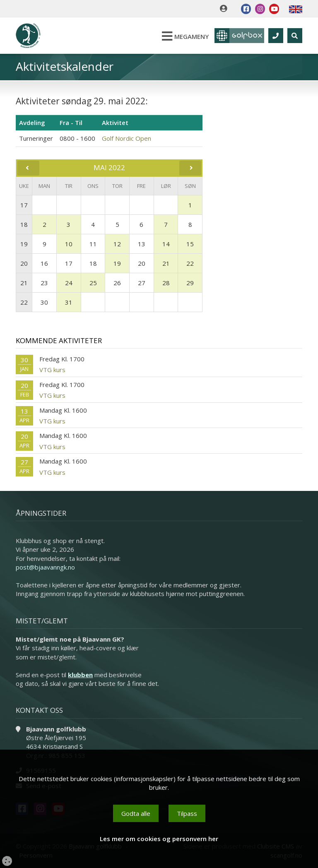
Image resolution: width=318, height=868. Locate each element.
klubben (80, 675)
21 (166, 263)
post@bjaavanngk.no (45, 567)
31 (69, 302)
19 (24, 244)
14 (166, 244)
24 (69, 283)
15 (190, 244)
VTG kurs (52, 370)
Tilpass (187, 813)
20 (24, 263)
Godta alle (136, 813)
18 (24, 224)
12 (117, 244)
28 (166, 283)
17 (24, 205)
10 (69, 244)
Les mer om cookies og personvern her (159, 839)
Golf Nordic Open (126, 138)
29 (190, 283)
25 (93, 283)
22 (190, 263)
